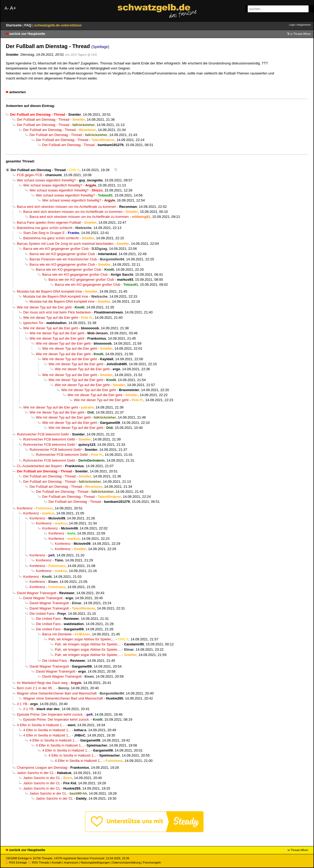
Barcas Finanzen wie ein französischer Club (63, 259)
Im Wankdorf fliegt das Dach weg (42, 683)
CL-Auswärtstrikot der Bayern (39, 466)
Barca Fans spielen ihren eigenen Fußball (49, 222)
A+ (13, 8)
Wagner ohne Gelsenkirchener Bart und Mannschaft (57, 693)
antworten (18, 92)
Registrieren (304, 25)
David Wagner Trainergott (37, 593)
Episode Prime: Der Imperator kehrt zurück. (50, 714)
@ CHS (92, 55)
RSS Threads (39, 862)
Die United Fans (42, 614)
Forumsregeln (152, 862)
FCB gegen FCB (30, 175)
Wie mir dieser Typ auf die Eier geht (44, 307)
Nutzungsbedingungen (95, 862)
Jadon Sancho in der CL (35, 773)
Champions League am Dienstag (42, 768)
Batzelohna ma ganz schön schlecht (45, 228)
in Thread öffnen (301, 34)
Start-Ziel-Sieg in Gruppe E (44, 233)
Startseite (14, 25)
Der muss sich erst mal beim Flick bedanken (57, 312)
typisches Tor (33, 323)
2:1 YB (22, 704)
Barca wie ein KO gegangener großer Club (56, 249)
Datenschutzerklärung (126, 862)
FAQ (28, 25)
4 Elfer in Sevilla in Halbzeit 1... (41, 725)
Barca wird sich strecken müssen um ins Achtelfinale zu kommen (66, 207)
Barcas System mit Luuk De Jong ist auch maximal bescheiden (65, 244)
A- (7, 8)
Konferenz (25, 508)
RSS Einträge (16, 862)
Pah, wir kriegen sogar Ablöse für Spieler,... (82, 639)
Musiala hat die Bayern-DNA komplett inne (49, 291)
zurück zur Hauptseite (27, 34)
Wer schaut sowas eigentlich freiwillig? (46, 180)
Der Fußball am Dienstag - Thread (43, 119)
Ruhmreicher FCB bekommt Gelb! (43, 434)
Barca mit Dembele (57, 634)
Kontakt (57, 862)
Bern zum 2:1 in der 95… (36, 688)
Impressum (71, 862)
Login (292, 25)
